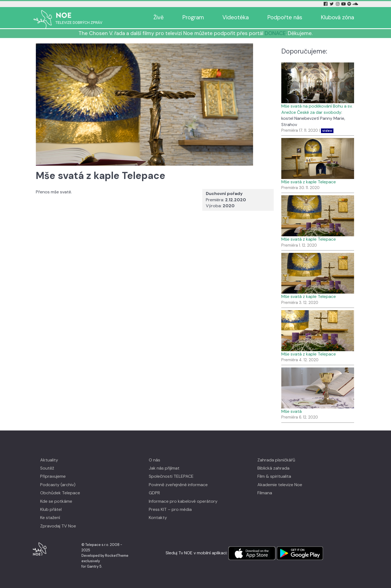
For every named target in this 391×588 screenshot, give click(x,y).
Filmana (265, 493)
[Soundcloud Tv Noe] (355, 4)
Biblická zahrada (273, 468)
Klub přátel (51, 509)
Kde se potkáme (56, 501)
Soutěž (47, 468)
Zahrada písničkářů (276, 460)
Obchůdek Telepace (60, 493)
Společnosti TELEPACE (171, 476)
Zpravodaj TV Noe (58, 526)
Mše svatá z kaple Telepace (309, 182)
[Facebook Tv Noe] (326, 4)
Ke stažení (50, 518)
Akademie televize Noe (280, 485)
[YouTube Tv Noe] (344, 4)
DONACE (275, 33)
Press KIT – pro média (170, 509)
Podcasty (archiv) (58, 485)
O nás (154, 460)
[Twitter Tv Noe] (332, 4)
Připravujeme (53, 476)
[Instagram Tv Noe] (339, 4)
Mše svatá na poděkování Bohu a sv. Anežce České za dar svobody (317, 109)
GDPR (154, 493)
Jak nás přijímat (164, 468)
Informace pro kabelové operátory (183, 501)
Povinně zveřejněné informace (178, 485)
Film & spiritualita (274, 476)
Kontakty (158, 518)
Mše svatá (291, 411)
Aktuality (49, 460)
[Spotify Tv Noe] (350, 4)
